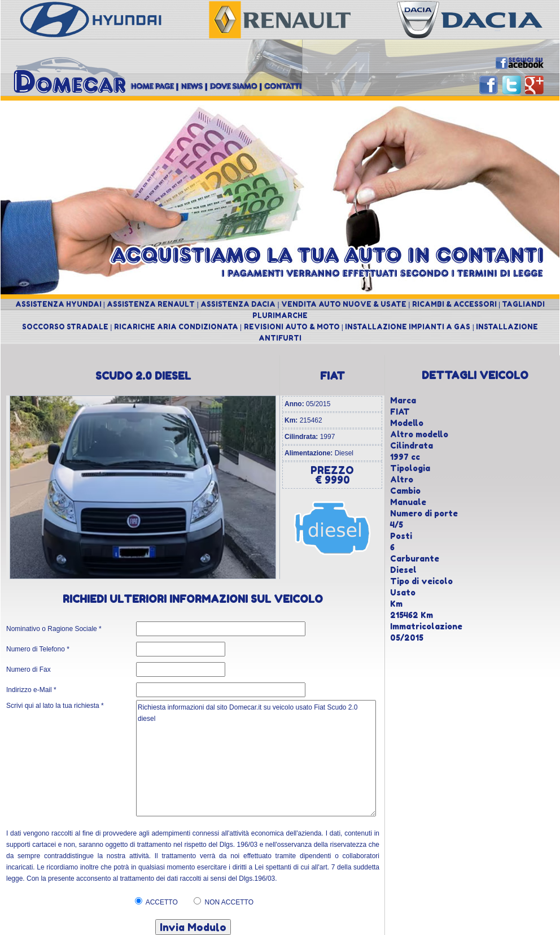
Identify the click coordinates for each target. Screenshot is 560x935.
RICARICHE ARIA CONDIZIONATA (176, 327)
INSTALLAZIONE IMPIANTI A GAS (408, 327)
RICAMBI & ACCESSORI (454, 304)
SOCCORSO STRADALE (65, 327)
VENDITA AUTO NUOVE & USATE (344, 304)
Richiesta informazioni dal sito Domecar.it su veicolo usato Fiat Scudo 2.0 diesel (256, 758)
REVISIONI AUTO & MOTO (292, 327)
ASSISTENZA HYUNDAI (58, 304)
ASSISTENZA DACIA (238, 304)
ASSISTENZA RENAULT (151, 304)
